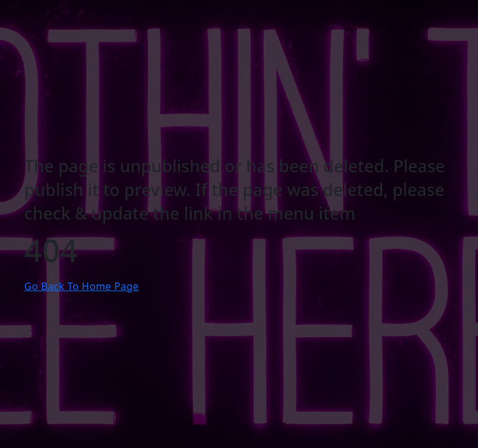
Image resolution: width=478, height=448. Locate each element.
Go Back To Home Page (82, 286)
